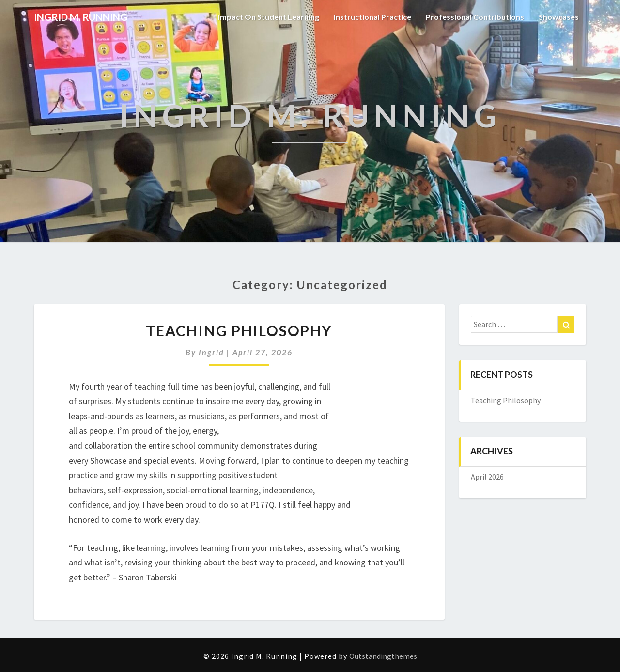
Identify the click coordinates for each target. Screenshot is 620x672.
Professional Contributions (475, 17)
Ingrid (211, 352)
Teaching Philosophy (239, 330)
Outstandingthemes (383, 656)
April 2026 (487, 477)
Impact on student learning (269, 17)
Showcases (559, 17)
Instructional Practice (372, 17)
